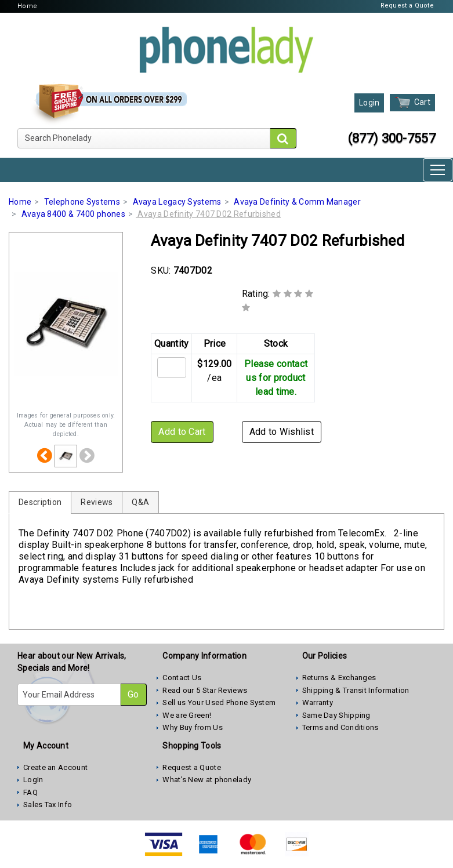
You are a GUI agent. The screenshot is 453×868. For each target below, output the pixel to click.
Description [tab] (40, 502)
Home (27, 6)
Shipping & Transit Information (356, 690)
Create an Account (55, 767)
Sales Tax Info (48, 805)
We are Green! (187, 715)
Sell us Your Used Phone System (219, 702)
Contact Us (182, 678)
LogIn (33, 780)
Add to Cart (182, 432)
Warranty (318, 702)
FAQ (30, 792)
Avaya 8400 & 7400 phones (73, 214)
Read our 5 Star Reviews (205, 690)
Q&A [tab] (140, 502)
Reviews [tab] (97, 502)
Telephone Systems (82, 202)
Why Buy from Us (193, 727)
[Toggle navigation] (438, 170)
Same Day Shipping (336, 715)
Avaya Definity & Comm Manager (297, 202)
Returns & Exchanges (339, 678)
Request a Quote (407, 6)
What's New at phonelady (207, 780)
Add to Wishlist (282, 432)
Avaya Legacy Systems (177, 202)
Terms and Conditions (340, 727)
